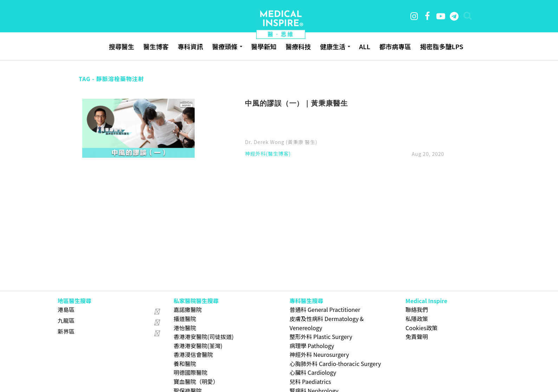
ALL (365, 46)
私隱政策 (417, 319)
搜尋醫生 (122, 46)
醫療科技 (298, 46)
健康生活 (333, 46)
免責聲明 (417, 337)
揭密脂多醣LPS (442, 46)
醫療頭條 (225, 46)
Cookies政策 (421, 328)
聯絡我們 (417, 309)
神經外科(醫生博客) (268, 154)
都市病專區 (395, 46)
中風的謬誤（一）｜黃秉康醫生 (296, 103)
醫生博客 (156, 46)
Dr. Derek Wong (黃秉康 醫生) (281, 142)
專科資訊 (190, 46)
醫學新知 (264, 46)
